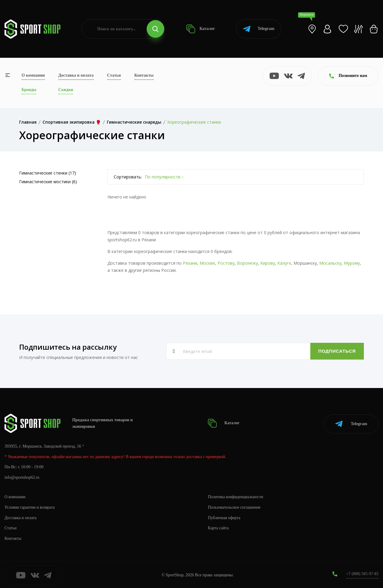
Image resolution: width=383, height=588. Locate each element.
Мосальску (330, 263)
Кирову (268, 263)
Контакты (144, 75)
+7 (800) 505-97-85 (362, 573)
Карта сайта (219, 527)
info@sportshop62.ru (22, 476)
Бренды (29, 90)
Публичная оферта (224, 517)
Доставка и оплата (76, 75)
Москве (207, 263)
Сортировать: (128, 177)
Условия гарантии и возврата (30, 506)
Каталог (201, 29)
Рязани (190, 263)
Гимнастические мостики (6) (48, 182)
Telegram (259, 29)
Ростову (226, 263)
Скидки (66, 90)
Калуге (284, 263)
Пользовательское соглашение (235, 506)
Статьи (114, 75)
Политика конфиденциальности (236, 496)
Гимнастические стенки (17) (48, 173)
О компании (33, 75)
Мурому (352, 263)
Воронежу (247, 263)
